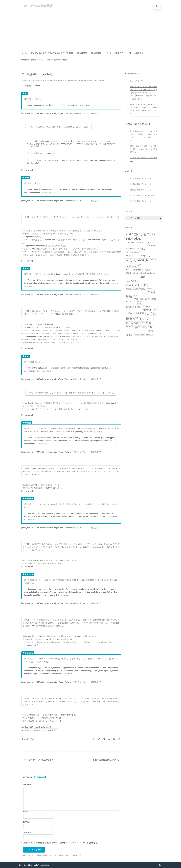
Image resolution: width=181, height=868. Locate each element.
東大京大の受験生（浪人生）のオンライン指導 (52, 53)
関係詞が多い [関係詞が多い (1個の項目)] (140, 334)
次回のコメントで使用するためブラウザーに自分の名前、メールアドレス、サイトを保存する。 (61, 843)
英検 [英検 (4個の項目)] (150, 327)
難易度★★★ (58, 81)
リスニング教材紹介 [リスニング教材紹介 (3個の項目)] (135, 270)
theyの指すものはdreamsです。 (42, 153)
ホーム (24, 53)
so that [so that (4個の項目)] (151, 246)
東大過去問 (82, 53)
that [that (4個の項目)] (143, 249)
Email (26, 822)
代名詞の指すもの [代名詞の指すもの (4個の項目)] (149, 273)
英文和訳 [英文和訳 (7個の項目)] (140, 327)
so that (90, 81)
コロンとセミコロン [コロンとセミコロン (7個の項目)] (138, 256)
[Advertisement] (90, 31)
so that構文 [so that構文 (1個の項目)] (130, 249)
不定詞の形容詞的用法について (107, 760)
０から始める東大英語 (37, 6)
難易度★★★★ (68, 81)
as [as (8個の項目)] (153, 234)
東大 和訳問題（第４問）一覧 (140, 184)
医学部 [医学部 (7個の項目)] (151, 292)
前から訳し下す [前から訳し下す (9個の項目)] (136, 285)
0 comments (101, 81)
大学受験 (28, 730)
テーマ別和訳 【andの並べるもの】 (38, 760)
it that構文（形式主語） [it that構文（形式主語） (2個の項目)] (136, 242)
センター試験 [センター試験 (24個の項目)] (137, 261)
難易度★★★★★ (80, 81)
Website (27, 832)
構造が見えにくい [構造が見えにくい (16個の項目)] (139, 319)
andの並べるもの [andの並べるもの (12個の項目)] (138, 234)
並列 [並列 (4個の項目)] (148, 270)
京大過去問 (96, 53)
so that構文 (52, 730)
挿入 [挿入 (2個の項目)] (155, 310)
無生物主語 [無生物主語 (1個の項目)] (129, 327)
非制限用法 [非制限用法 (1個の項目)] (149, 334)
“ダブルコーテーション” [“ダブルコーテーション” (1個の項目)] (133, 253)
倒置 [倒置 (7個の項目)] (143, 277)
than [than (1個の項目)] (137, 249)
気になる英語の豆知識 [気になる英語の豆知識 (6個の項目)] (139, 323)
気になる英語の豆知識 (57, 60)
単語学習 (139, 53)
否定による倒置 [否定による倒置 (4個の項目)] (133, 307)
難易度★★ (49, 81)
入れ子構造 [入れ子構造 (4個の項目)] (131, 281)
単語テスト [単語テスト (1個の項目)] (138, 296)
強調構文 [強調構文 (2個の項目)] (147, 306)
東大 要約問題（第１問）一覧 (140, 178)
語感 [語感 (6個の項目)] (150, 331)
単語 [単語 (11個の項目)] (129, 297)
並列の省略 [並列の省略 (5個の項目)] (132, 273)
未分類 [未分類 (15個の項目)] (151, 314)
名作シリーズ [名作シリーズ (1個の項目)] (130, 302)
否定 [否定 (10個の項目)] (139, 303)
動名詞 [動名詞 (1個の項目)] (150, 289)
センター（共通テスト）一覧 (118, 53)
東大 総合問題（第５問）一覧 (140, 190)
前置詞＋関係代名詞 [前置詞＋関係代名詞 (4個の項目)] (136, 289)
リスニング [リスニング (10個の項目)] (133, 265)
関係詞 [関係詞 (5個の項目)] (130, 335)
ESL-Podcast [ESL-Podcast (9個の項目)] (134, 239)
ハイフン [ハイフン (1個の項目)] (153, 259)
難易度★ (41, 81)
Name (26, 812)
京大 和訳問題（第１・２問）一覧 (142, 195)
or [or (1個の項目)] (148, 242)
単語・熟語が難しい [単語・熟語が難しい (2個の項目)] (142, 299)
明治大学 (37, 730)
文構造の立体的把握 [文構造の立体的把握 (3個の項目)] (135, 313)
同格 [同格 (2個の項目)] (154, 299)
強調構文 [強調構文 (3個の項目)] (147, 310)
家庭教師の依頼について (32, 60)
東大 (44, 730)
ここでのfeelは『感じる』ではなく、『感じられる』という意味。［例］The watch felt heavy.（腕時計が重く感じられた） (71, 162)
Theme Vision (43, 865)
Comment (28, 785)
